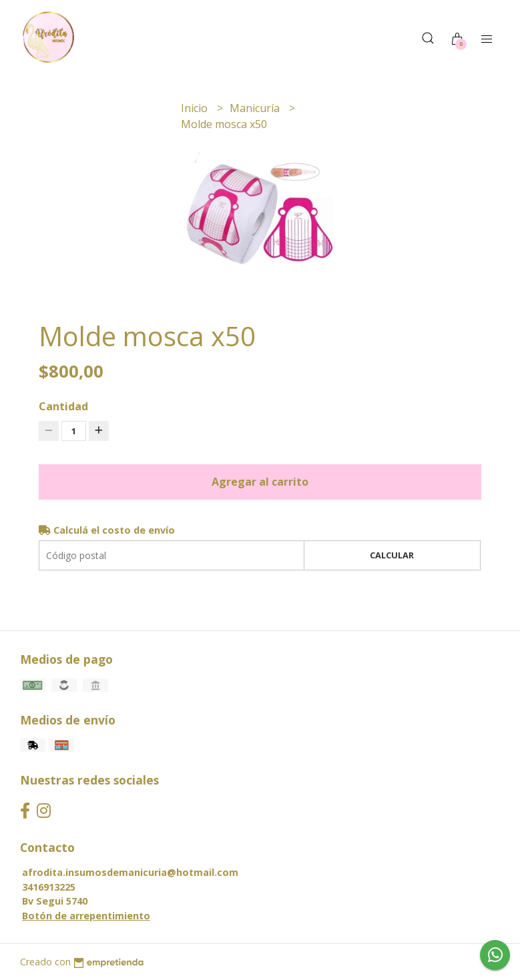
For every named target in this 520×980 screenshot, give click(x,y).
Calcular (392, 555)
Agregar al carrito (260, 482)
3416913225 (49, 887)
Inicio (196, 108)
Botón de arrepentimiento (86, 916)
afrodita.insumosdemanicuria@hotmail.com (130, 872)
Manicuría (256, 108)
